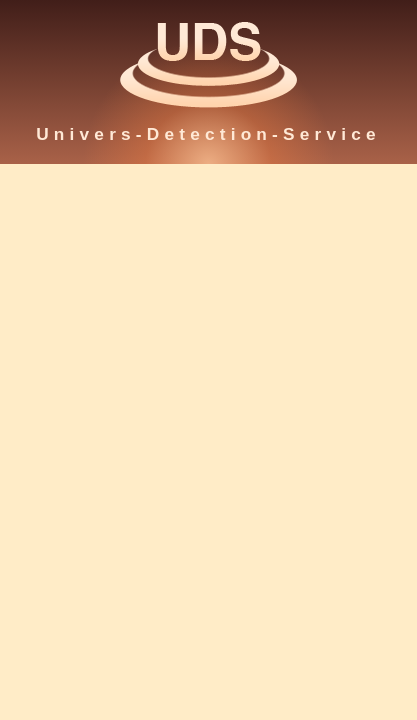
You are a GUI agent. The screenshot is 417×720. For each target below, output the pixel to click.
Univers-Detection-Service (208, 134)
